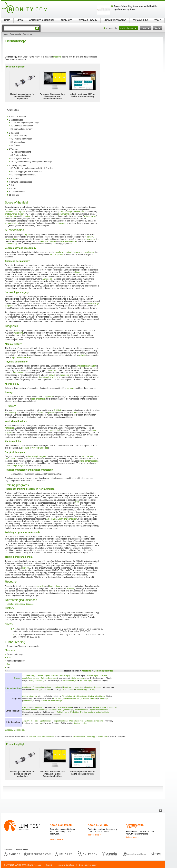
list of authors (103, 737)
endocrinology (11, 244)
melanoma (19, 333)
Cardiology (27, 687)
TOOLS (158, 20)
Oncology (47, 689)
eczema (40, 413)
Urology (92, 689)
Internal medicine (14, 688)
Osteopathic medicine (94, 721)
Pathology (104, 698)
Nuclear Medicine (90, 698)
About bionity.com (61, 825)
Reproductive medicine (98, 710)
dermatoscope (19, 373)
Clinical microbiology (97, 696)
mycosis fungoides (40, 448)
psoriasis (52, 413)
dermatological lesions (48, 377)
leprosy (25, 568)
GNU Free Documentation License (41, 737)
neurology (91, 239)
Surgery (18, 678)
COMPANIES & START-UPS (42, 20)
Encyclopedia (15, 34)
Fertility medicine (81, 710)
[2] (78, 502)
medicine (57, 57)
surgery (90, 237)
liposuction (26, 216)
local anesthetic (38, 399)
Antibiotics (9, 428)
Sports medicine (80, 723)
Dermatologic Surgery (15, 466)
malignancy (48, 397)
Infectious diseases (93, 687)
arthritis (83, 355)
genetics (41, 586)
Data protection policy (88, 865)
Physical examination (87, 366)
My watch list (112, 28)
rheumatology (11, 239)
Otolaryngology (78, 678)
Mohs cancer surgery (89, 461)
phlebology (89, 252)
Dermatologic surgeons (15, 212)
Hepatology (79, 687)
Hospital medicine (60, 721)
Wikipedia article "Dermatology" (84, 737)
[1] (76, 502)
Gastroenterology (54, 687)
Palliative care (63, 712)
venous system (56, 254)
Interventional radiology (72, 698)
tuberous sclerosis (68, 241)
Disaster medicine (64, 707)
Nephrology (36, 689)
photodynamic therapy (15, 214)
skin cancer (10, 459)
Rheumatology (81, 689)
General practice (99, 707)
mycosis (53, 370)
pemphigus (61, 223)
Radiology (57, 698)
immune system (12, 223)
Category (9, 730)
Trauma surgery (86, 680)
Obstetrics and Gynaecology (61, 710)
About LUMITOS (98, 825)
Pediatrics (74, 712)
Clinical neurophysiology (52, 701)
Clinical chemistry (69, 696)
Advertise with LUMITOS (135, 826)
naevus (52, 375)
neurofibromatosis (48, 241)
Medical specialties (103, 671)
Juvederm (47, 279)
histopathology (90, 216)
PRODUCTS (66, 20)
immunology (54, 586)
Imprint (49, 865)
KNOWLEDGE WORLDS (115, 20)
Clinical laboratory (30, 696)
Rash (9, 658)
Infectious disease (30, 710)
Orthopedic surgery (49, 678)
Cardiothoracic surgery (61, 676)
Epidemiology (46, 721)
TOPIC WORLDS (140, 20)
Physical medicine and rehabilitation (95, 712)
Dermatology (20, 730)
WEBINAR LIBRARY (88, 20)
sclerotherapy (11, 216)
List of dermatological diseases (20, 604)
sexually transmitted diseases (67, 252)
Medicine (87, 671)
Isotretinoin (54, 430)
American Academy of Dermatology (62, 519)
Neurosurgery (93, 676)
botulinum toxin (65, 214)
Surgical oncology (38, 680)
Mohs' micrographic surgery (72, 212)
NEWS (20, 20)
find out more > (56, 839)
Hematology (67, 687)
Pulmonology (68, 689)
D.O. (40, 723)
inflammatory (11, 413)
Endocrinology (39, 687)
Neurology (43, 710)
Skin (8, 664)
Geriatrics (112, 707)
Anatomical (28, 701)
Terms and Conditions (65, 865)
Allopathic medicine (30, 721)
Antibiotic (58, 410)
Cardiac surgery (43, 676)
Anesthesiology (29, 676)
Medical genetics (76, 721)
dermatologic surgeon (37, 456)
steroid (75, 413)
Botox (78, 272)
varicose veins (88, 456)
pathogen (71, 388)
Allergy (25, 707)
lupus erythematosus (21, 357)
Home (5, 34)
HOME (7, 20)
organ (27, 235)
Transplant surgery (70, 680)
